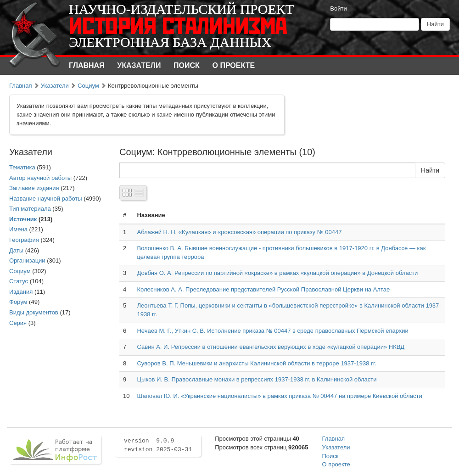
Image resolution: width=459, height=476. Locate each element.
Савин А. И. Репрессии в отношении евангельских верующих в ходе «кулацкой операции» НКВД (271, 347)
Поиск (187, 65)
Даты (16, 250)
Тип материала (30, 209)
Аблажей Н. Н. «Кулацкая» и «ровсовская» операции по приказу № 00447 (239, 232)
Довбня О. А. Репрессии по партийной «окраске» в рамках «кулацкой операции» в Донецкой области (277, 273)
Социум (88, 86)
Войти (338, 8)
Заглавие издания (34, 188)
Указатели (139, 65)
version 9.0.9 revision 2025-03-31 (158, 445)
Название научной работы (46, 199)
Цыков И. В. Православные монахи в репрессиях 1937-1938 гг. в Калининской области (257, 379)
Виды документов (34, 312)
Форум (18, 302)
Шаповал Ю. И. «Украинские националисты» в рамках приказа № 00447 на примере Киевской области (279, 396)
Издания (21, 292)
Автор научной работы (40, 178)
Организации (27, 260)
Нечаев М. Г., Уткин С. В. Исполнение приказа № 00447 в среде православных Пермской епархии (272, 331)
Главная (87, 65)
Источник (23, 219)
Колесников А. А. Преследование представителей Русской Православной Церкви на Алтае (263, 289)
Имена (18, 229)
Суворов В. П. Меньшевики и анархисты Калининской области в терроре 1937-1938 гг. (256, 363)
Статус (19, 281)
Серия (18, 323)
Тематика (22, 167)
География (24, 240)
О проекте (234, 65)
